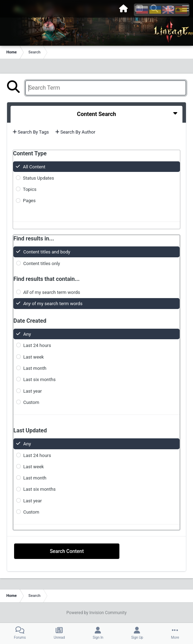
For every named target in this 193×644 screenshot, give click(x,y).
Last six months (39, 379)
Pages (29, 201)
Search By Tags (31, 132)
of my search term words (52, 292)
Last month (35, 368)
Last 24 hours (37, 345)
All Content (34, 166)
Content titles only (42, 263)
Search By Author (75, 132)
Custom (31, 402)
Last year (33, 391)
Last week (33, 357)
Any (27, 334)
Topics (30, 189)
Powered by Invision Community (97, 613)
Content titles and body (47, 252)
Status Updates (38, 178)
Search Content (67, 551)
